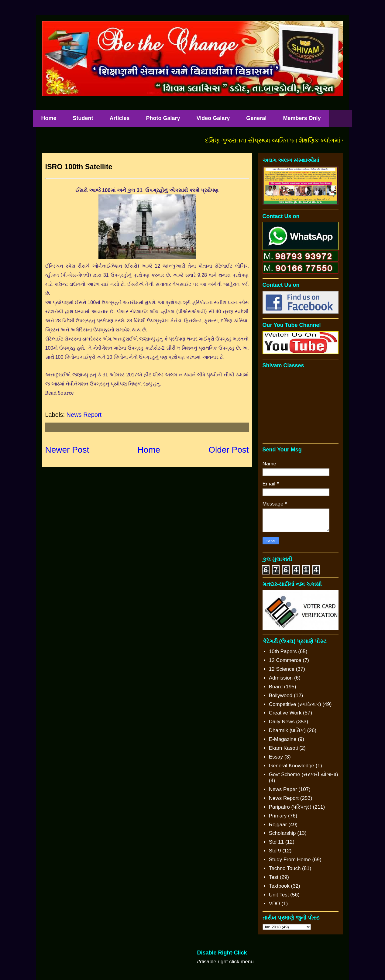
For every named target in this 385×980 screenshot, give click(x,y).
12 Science (282, 669)
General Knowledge (292, 766)
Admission (281, 678)
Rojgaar (278, 825)
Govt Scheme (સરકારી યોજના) (304, 774)
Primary (278, 816)
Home (49, 118)
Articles (120, 118)
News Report (84, 415)
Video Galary (213, 118)
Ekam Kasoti (283, 748)
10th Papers (283, 651)
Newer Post (67, 450)
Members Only (302, 118)
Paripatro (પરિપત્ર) (290, 807)
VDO (275, 904)
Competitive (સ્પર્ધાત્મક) (295, 704)
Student (83, 118)
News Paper (283, 789)
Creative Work (285, 713)
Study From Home (290, 860)
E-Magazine (283, 739)
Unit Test (279, 895)
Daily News (282, 722)
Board (276, 687)
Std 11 (276, 842)
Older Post (229, 450)
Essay (276, 757)
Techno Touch (285, 868)
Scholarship (282, 833)
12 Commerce (285, 660)
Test (274, 877)
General (256, 118)
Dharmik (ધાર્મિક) (287, 730)
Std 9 (275, 851)
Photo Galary (163, 118)
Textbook (279, 886)
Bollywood (281, 696)
